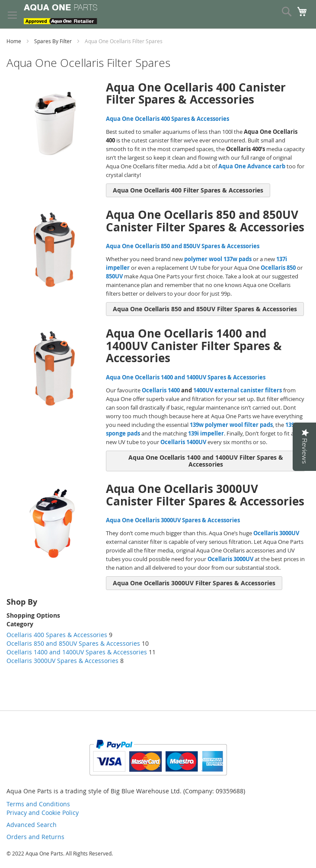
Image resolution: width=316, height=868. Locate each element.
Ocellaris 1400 (161, 390)
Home (14, 41)
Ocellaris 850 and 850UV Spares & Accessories (73, 643)
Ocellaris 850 (278, 268)
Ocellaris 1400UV (183, 442)
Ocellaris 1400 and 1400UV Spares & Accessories (78, 652)
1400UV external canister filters (238, 390)
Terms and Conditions (38, 804)
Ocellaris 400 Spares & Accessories (57, 635)
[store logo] (61, 14)
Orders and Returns (35, 837)
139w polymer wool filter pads (231, 425)
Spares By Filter (54, 41)
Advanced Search (32, 825)
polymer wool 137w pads (218, 259)
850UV (114, 276)
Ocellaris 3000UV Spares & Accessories (63, 661)
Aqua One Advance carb (252, 166)
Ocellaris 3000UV (276, 533)
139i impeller (206, 433)
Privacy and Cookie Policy (43, 813)
